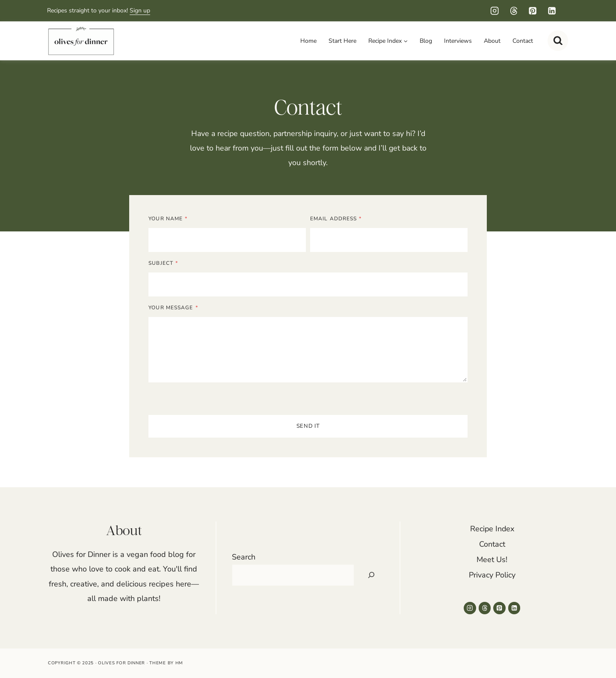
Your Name (169, 220)
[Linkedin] (552, 11)
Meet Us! (492, 560)
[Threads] (514, 11)
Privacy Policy (492, 575)
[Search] (371, 575)
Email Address (336, 220)
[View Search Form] (558, 41)
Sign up (140, 10)
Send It (308, 427)
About (492, 41)
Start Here (342, 41)
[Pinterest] (533, 11)
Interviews (458, 41)
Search (244, 557)
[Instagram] (495, 11)
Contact (523, 41)
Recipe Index (492, 529)
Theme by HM (166, 663)
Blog (426, 41)
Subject (164, 264)
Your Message (174, 309)
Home (308, 41)
